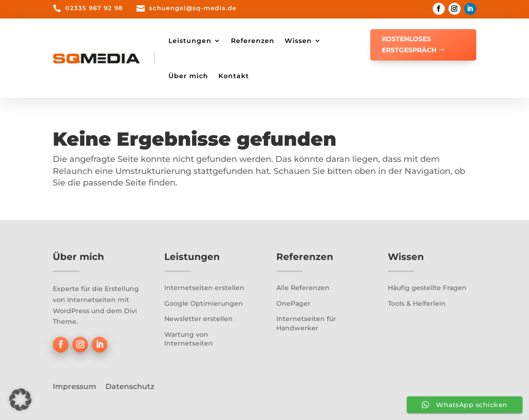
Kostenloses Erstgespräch (409, 44)
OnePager (293, 303)
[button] (20, 400)
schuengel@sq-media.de (193, 8)
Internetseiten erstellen (204, 288)
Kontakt (234, 76)
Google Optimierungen (204, 303)
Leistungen (190, 41)
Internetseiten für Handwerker (306, 323)
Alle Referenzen (303, 288)
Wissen (298, 41)
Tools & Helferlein (417, 303)
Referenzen (253, 41)
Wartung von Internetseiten (189, 339)
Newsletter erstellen (199, 319)
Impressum (75, 386)
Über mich (188, 76)
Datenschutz (130, 386)
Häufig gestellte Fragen (427, 288)
